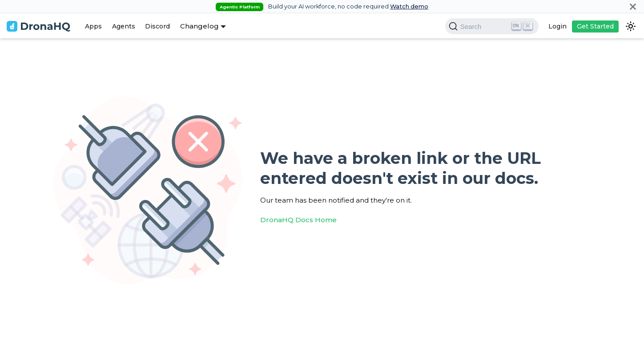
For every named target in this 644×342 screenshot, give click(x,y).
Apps (93, 26)
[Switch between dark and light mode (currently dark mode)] (631, 26)
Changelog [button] (199, 26)
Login (557, 26)
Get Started (595, 26)
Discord (157, 26)
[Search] (492, 26)
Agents (124, 26)
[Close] (633, 6)
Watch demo (409, 6)
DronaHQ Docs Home (298, 220)
